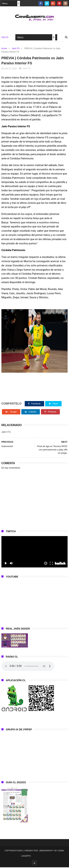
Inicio (5, 38)
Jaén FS (16, 49)
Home (4, 49)
